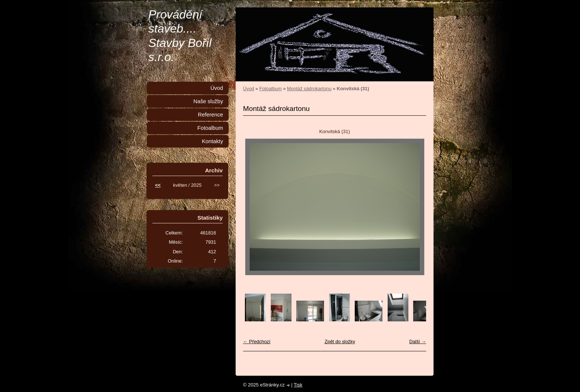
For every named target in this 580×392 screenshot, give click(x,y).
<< (158, 185)
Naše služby (208, 101)
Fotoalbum (270, 89)
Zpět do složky (340, 342)
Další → (418, 342)
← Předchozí (257, 342)
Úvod (249, 89)
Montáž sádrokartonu (309, 89)
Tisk (298, 385)
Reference (210, 115)
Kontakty (213, 141)
